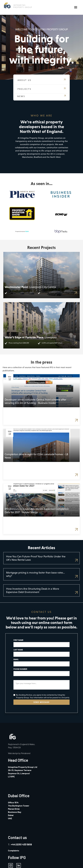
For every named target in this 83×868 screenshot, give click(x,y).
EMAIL (16, 659)
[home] (17, 5)
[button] (76, 7)
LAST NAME (18, 650)
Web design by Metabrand (19, 753)
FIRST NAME (18, 640)
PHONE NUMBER (20, 669)
